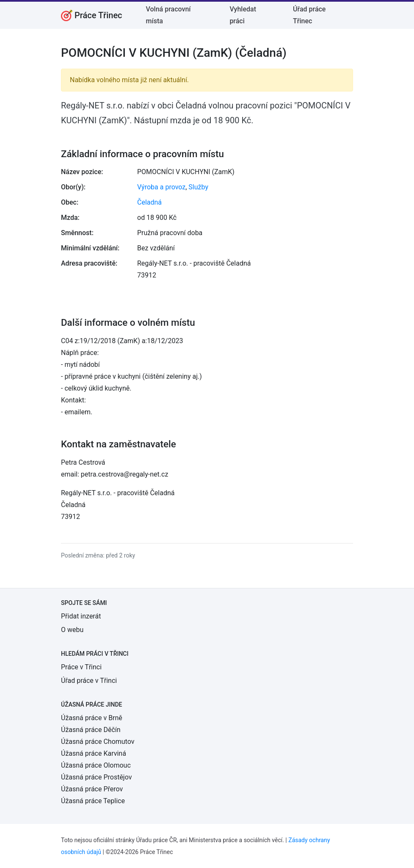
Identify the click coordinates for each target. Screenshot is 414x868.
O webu (72, 630)
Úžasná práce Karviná (94, 753)
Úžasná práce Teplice (93, 801)
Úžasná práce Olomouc (96, 765)
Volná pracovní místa (168, 15)
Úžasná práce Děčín (91, 730)
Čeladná (149, 202)
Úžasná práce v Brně (92, 718)
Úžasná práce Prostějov (96, 777)
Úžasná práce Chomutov (98, 742)
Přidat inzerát (81, 616)
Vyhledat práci (243, 15)
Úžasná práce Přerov (92, 789)
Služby (198, 187)
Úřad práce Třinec (309, 15)
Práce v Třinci (81, 667)
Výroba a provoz (161, 187)
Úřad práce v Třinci (89, 681)
